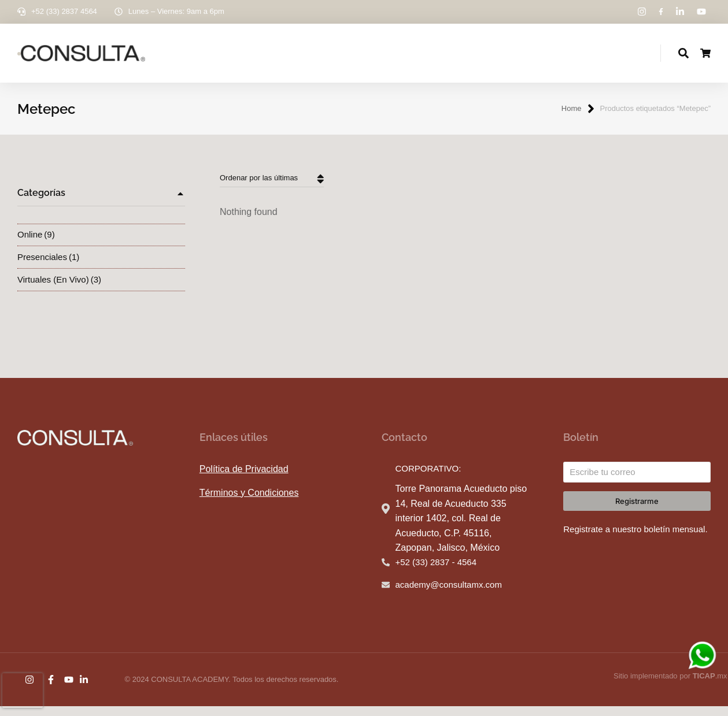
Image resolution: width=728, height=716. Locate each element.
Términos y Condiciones (249, 502)
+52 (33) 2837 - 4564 (436, 572)
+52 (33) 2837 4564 (64, 11)
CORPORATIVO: (428, 478)
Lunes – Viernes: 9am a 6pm (176, 11)
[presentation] (23, 691)
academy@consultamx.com (449, 594)
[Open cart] (705, 58)
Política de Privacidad (244, 479)
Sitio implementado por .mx (670, 686)
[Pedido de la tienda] (272, 189)
